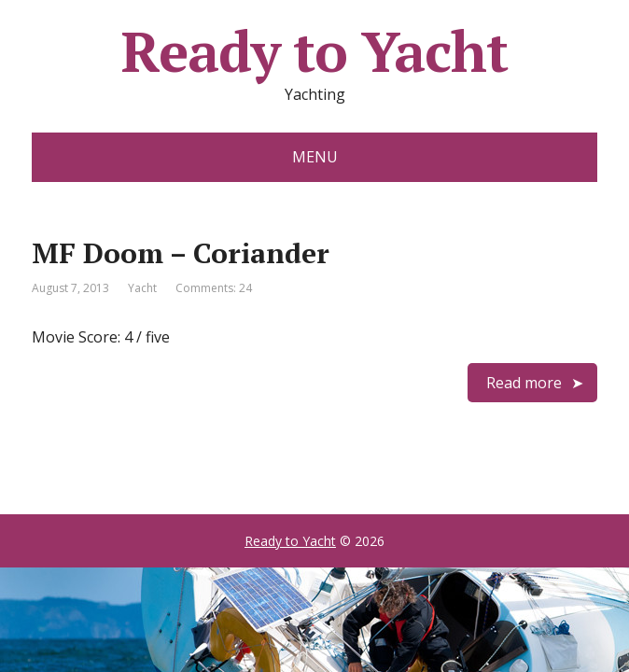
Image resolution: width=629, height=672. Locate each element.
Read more (524, 383)
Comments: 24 (214, 288)
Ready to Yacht (314, 51)
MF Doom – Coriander (181, 253)
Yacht (142, 288)
